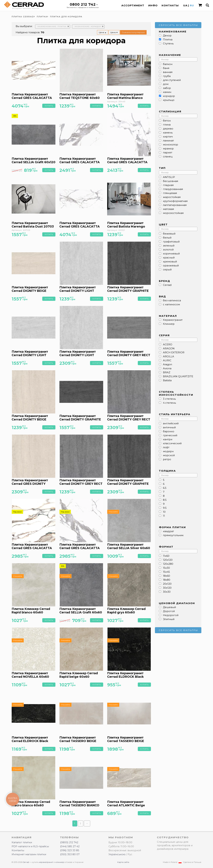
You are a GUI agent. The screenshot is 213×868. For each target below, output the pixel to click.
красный (169, 258)
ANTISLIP (169, 177)
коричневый (171, 254)
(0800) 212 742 (69, 842)
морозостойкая (173, 213)
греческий (170, 435)
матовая (168, 209)
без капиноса (172, 300)
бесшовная (170, 181)
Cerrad (167, 285)
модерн (168, 451)
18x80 (167, 580)
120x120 (168, 560)
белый (167, 238)
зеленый (169, 246)
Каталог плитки (22, 842)
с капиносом (171, 304)
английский (171, 423)
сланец (168, 156)
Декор (167, 35)
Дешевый (169, 607)
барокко (169, 431)
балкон (168, 64)
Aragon (167, 364)
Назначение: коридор (88, 27)
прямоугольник (173, 535)
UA (185, 5)
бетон (167, 121)
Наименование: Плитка (52, 27)
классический (172, 443)
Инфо (153, 5)
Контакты (170, 5)
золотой (168, 250)
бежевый (169, 234)
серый (167, 269)
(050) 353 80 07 (70, 854)
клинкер (60, 862)
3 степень (169, 399)
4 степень (169, 403)
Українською (117, 854)
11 (164, 516)
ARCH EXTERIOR (174, 352)
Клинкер (169, 324)
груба (167, 76)
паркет (168, 152)
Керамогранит (173, 320)
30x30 (167, 592)
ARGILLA (168, 356)
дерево (168, 129)
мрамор (168, 148)
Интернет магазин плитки (29, 854)
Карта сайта (123, 862)
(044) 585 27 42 (70, 846)
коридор (169, 96)
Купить (49, 106)
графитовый (171, 242)
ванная (168, 72)
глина (167, 125)
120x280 (168, 564)
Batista (167, 380)
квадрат (168, 531)
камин (167, 92)
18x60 (166, 576)
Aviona (167, 368)
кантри (168, 439)
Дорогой (169, 611)
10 (164, 512)
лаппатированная (175, 205)
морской (169, 455)
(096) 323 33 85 (70, 850)
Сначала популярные (133, 32)
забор (167, 88)
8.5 (165, 500)
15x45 (166, 572)
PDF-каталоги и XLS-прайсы (30, 846)
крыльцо (169, 100)
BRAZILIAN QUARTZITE (178, 376)
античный (169, 427)
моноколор (170, 145)
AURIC (167, 360)
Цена (103, 32)
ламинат (168, 141)
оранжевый (171, 265)
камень (168, 133)
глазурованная (173, 189)
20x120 (167, 584)
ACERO (168, 344)
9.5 (165, 508)
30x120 (167, 588)
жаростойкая (172, 197)
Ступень (168, 43)
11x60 (166, 556)
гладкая (168, 185)
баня (166, 68)
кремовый (170, 261)
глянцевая (170, 193)
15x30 (166, 568)
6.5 (165, 488)
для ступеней (172, 80)
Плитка (168, 39)
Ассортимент (133, 5)
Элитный (169, 619)
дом (166, 84)
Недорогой (171, 615)
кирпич (168, 137)
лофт (166, 447)
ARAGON (169, 348)
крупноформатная (175, 201)
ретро (167, 459)
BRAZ (167, 372)
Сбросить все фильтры (178, 25)
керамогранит (46, 862)
